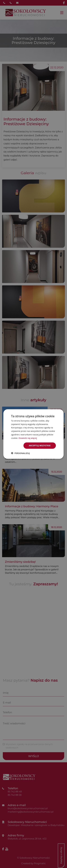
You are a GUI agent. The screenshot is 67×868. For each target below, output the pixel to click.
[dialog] (33, 434)
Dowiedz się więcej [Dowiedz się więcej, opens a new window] (28, 438)
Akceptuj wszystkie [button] (40, 445)
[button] (20, 453)
